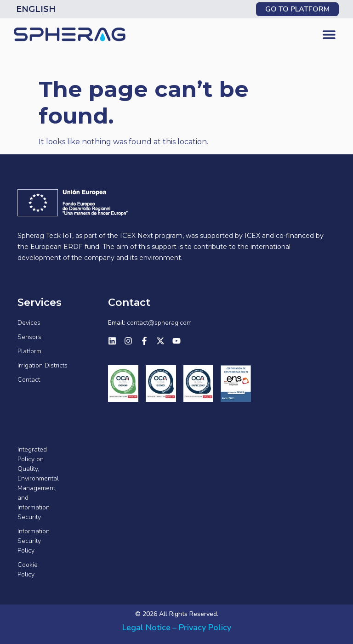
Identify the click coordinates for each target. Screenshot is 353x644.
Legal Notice (146, 627)
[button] (329, 35)
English (36, 9)
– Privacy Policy (202, 627)
